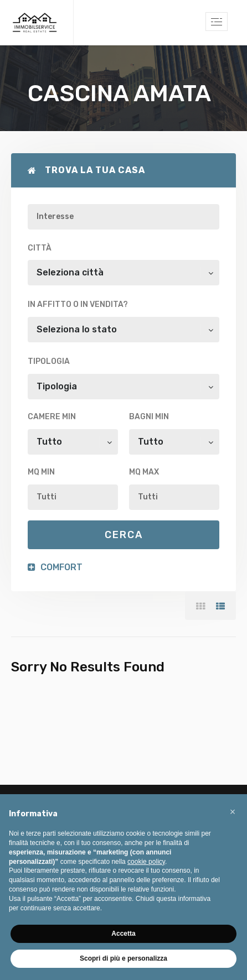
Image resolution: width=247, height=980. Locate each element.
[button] (233, 812)
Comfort (55, 567)
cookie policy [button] (146, 862)
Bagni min (149, 417)
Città (40, 248)
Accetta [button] (123, 934)
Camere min (52, 417)
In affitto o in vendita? (78, 304)
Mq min (41, 472)
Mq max (144, 472)
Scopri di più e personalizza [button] (124, 958)
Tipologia (49, 361)
